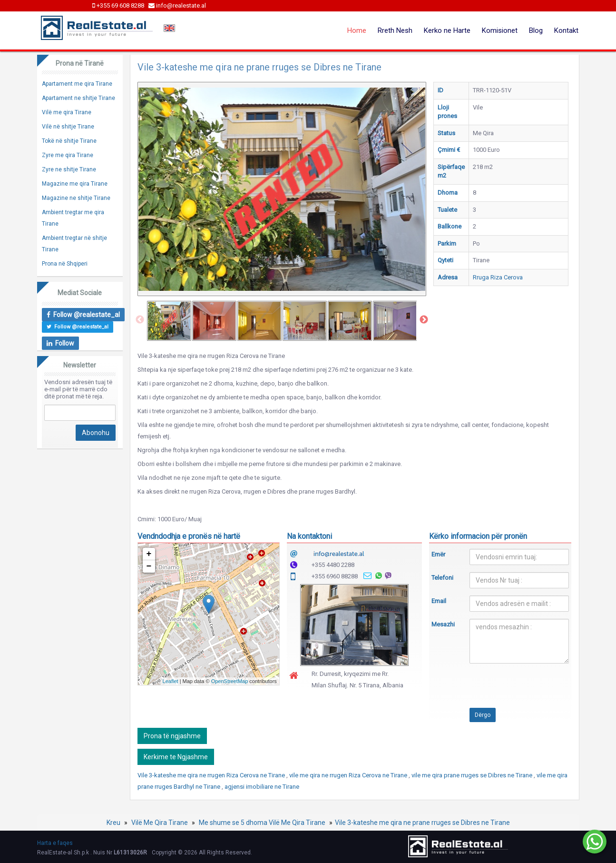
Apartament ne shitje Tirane (78, 98)
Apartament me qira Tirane (77, 84)
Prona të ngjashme (172, 736)
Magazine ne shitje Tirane (76, 198)
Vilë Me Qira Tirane (160, 823)
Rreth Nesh (395, 30)
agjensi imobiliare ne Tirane (262, 787)
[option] (169, 321)
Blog (536, 30)
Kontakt (566, 30)
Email (439, 601)
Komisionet (500, 30)
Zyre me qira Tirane (68, 155)
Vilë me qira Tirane (67, 112)
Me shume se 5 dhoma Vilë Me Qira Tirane (262, 823)
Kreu (113, 823)
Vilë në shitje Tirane (68, 127)
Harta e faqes (55, 843)
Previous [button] (140, 320)
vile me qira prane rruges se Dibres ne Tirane (473, 775)
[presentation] (504, 689)
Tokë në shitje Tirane (69, 141)
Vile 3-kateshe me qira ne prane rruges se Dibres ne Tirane (422, 823)
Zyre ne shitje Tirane (69, 169)
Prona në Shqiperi (65, 264)
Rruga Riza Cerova (498, 277)
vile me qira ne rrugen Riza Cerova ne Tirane (349, 775)
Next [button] (424, 320)
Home (357, 30)
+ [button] (149, 554)
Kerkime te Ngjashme (176, 757)
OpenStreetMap (230, 681)
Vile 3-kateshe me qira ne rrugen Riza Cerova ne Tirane (212, 775)
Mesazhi (443, 624)
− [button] (149, 566)
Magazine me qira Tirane (75, 184)
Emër (438, 554)
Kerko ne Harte (447, 30)
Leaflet (171, 681)
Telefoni (442, 578)
